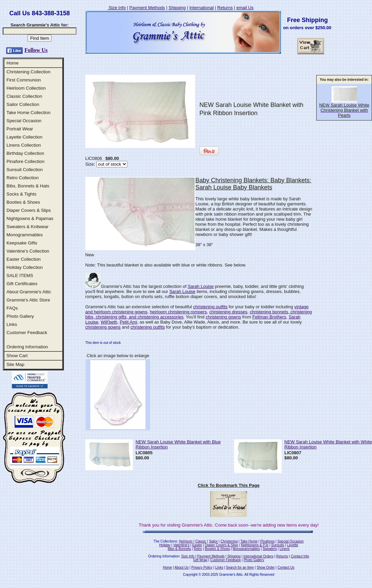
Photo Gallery (20, 316)
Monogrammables (25, 235)
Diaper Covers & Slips (29, 210)
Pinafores (267, 541)
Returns (225, 8)
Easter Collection (24, 259)
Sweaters (270, 549)
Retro (198, 549)
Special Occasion (24, 121)
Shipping (177, 8)
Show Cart (17, 356)
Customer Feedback (27, 333)
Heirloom (186, 541)
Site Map (15, 364)
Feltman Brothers (269, 317)
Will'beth (109, 322)
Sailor (213, 541)
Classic (201, 541)
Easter (197, 545)
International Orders (258, 556)
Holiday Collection (25, 267)
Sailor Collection (23, 104)
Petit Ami (129, 322)
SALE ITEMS (20, 275)
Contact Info (300, 556)
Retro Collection (23, 178)
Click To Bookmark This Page (229, 485)
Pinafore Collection (25, 161)
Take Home (249, 541)
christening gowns (223, 317)
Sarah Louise (201, 286)
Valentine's (181, 545)
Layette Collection (24, 137)
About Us (182, 567)
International (201, 8)
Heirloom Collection (26, 88)
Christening (229, 541)
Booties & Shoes (23, 202)
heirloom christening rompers (178, 312)
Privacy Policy (202, 567)
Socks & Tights (21, 194)
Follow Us (36, 50)
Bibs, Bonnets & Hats (28, 186)
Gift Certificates (22, 284)
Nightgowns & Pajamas (30, 218)
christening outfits (210, 307)
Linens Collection (24, 145)
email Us (245, 8)
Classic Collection (24, 96)
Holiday (165, 545)
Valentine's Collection (28, 251)
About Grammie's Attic (29, 292)
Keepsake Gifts (22, 243)
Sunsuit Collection (25, 170)
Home (13, 63)
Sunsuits (278, 545)
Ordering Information (27, 347)
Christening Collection (29, 72)
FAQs (12, 308)
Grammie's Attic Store (28, 300)
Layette (293, 545)
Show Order (265, 567)
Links (12, 324)
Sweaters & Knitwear (28, 227)
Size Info (117, 8)
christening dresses (228, 312)
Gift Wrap (200, 560)
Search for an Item (240, 567)
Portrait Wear (20, 129)
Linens (285, 549)
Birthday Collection (25, 153)
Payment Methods (147, 8)
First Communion (24, 80)
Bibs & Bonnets (179, 549)
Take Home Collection (29, 113)
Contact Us (286, 567)
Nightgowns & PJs (255, 545)
